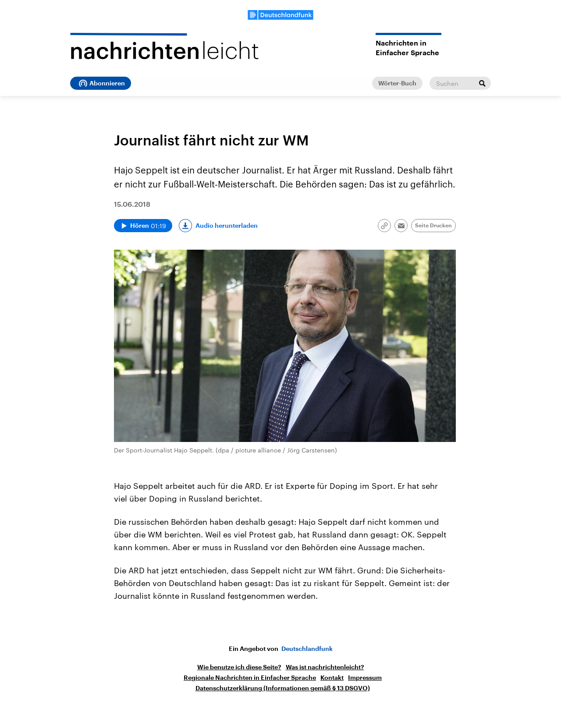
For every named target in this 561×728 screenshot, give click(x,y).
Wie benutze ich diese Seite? (239, 667)
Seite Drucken (433, 226)
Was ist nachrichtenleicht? (325, 667)
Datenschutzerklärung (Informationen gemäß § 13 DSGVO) (283, 688)
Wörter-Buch (397, 83)
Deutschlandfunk (307, 649)
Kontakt (332, 678)
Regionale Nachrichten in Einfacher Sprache (250, 678)
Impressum (365, 678)
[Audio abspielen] (143, 226)
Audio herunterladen (227, 226)
